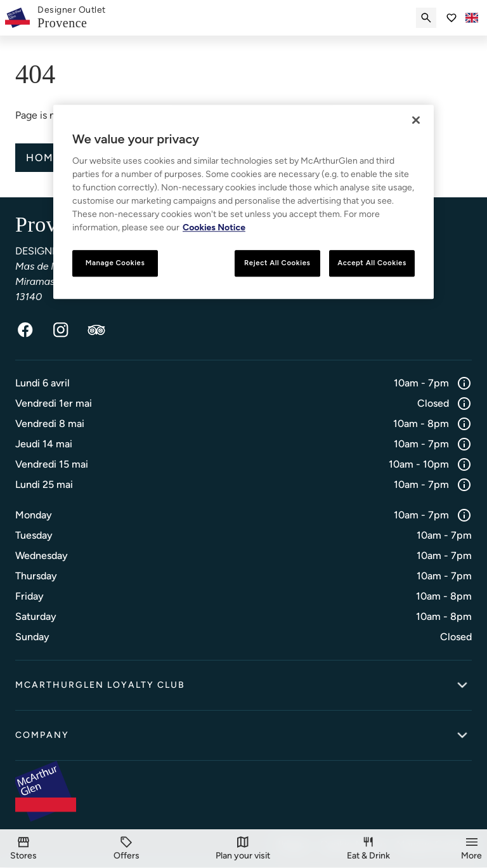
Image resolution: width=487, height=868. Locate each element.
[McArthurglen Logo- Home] (17, 18)
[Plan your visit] (243, 849)
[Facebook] (25, 331)
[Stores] (23, 849)
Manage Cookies (115, 263)
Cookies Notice (214, 227)
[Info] (464, 384)
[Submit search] (426, 18)
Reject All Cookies (277, 263)
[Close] (416, 120)
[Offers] (127, 849)
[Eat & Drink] (368, 849)
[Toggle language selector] (472, 18)
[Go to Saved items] (451, 18)
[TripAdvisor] (96, 331)
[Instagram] (61, 331)
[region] (243, 202)
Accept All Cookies (372, 263)
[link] (72, 18)
